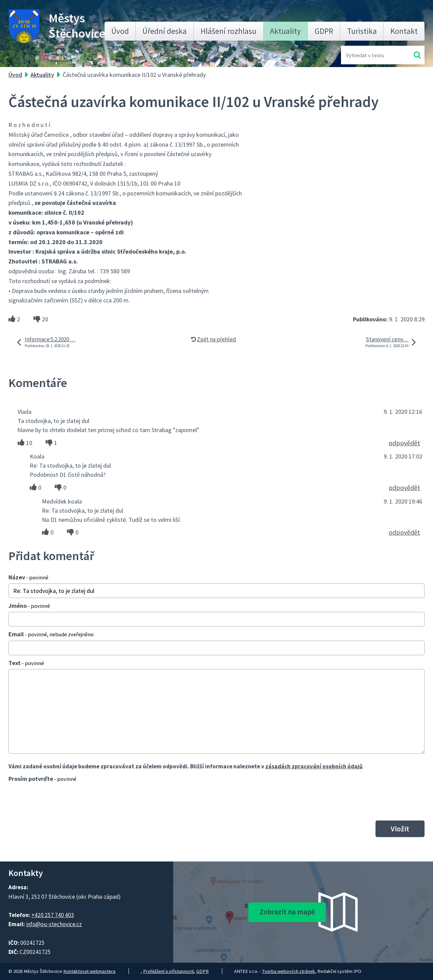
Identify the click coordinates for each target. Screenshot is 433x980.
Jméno (29, 606)
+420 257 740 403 (53, 915)
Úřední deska (165, 31)
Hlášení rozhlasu (229, 31)
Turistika (362, 31)
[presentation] (60, 801)
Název (28, 577)
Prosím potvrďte (42, 779)
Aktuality (285, 31)
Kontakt (404, 31)
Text (26, 663)
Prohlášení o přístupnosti (168, 971)
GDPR (324, 31)
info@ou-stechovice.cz (54, 924)
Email (51, 634)
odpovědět (404, 443)
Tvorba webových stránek (289, 971)
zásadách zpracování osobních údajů (314, 766)
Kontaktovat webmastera (89, 971)
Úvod (120, 31)
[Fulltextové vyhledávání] (368, 55)
